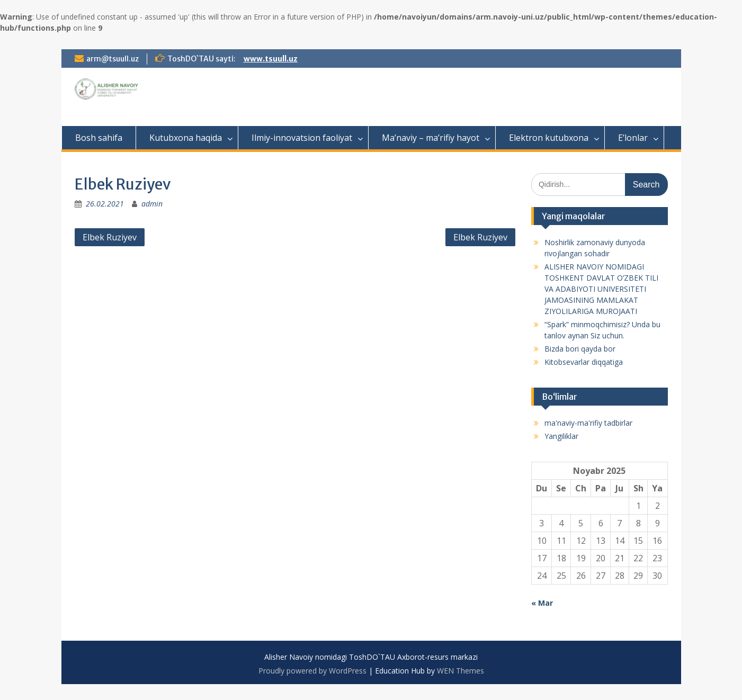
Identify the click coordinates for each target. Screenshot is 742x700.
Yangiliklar (561, 436)
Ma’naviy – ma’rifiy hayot (431, 138)
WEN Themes (461, 671)
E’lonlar (633, 138)
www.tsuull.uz (271, 59)
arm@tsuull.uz (113, 59)
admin (152, 204)
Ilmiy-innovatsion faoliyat (302, 138)
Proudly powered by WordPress (312, 671)
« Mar (542, 603)
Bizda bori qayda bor (580, 349)
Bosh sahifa (99, 138)
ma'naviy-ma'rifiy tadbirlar (588, 423)
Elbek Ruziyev (110, 237)
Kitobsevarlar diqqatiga (584, 362)
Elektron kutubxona (549, 138)
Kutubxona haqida (186, 138)
